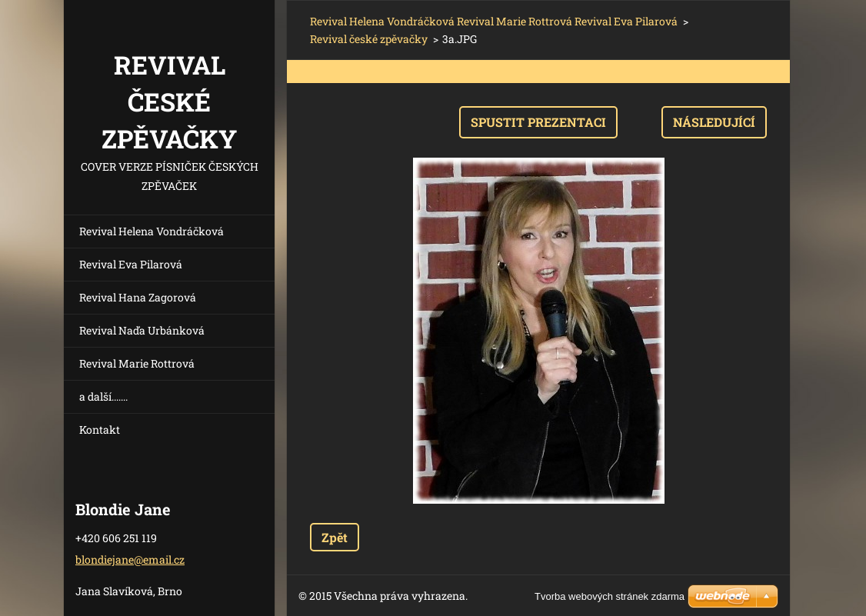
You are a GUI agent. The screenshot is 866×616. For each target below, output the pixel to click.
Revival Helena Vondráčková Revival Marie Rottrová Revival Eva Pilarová (494, 21)
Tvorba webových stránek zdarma (610, 596)
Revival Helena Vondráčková (152, 231)
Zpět (335, 537)
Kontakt (100, 430)
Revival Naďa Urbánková (142, 330)
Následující (714, 122)
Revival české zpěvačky (369, 39)
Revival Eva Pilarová (131, 264)
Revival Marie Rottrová (137, 363)
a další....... (103, 396)
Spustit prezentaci (538, 122)
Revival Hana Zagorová (138, 297)
